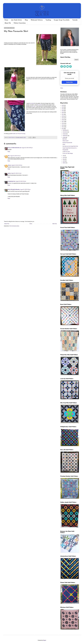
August (64, 137)
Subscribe (69, 82)
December (65, 130)
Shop (26, 20)
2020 (63, 116)
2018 (63, 120)
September (65, 136)
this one (34, 106)
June (64, 157)
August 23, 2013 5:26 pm (25, 189)
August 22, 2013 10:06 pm (27, 148)
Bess (9, 156)
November (65, 132)
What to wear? (66, 141)
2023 (63, 111)
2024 (63, 109)
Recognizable (65, 150)
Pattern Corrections (20, 23)
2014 (63, 127)
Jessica (9, 165)
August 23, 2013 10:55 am (17, 165)
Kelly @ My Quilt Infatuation (14, 189)
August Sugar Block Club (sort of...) (70, 148)
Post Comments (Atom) (14, 226)
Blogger (44, 640)
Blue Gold (65, 139)
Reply (9, 152)
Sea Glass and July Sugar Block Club (70, 146)
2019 (63, 118)
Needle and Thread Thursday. (19, 134)
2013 (63, 129)
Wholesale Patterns (37, 20)
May (64, 159)
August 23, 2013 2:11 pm (16, 173)
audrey (9, 173)
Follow (62, 88)
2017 (63, 122)
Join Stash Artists (16, 20)
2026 (63, 105)
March (64, 163)
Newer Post (7, 224)
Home (6, 20)
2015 (63, 125)
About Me (8, 23)
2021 (63, 114)
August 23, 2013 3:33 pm (21, 181)
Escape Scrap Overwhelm (62, 20)
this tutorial (32, 103)
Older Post (55, 224)
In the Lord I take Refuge (68, 153)
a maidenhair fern (11, 181)
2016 (63, 123)
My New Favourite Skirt (67, 143)
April (64, 161)
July (64, 156)
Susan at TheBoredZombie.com (15, 148)
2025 (63, 107)
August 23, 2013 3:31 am (15, 156)
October (65, 134)
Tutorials (75, 20)
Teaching (48, 20)
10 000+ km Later (66, 152)
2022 (63, 113)
